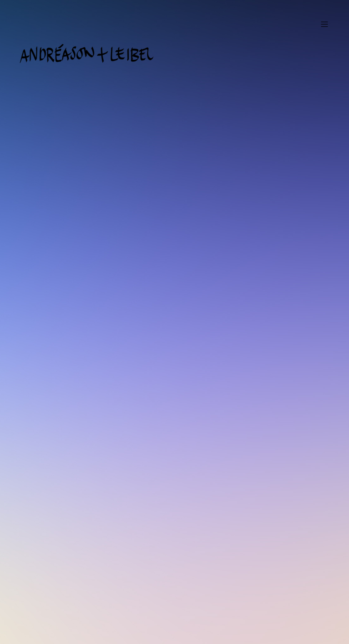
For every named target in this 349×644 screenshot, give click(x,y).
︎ (324, 24)
